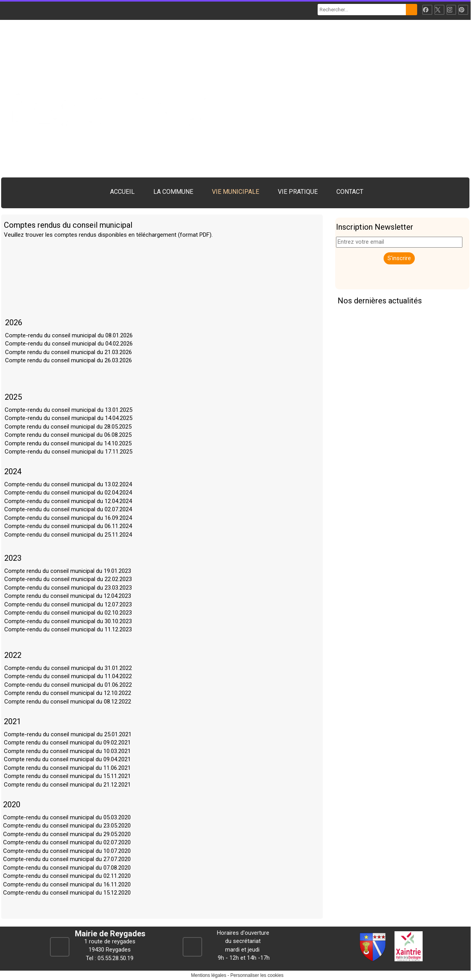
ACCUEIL (122, 192)
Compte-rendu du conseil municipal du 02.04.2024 (68, 493)
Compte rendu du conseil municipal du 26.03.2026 (68, 360)
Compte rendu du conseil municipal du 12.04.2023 (68, 596)
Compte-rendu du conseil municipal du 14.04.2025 (68, 418)
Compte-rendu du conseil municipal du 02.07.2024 (68, 509)
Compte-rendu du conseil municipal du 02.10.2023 (68, 613)
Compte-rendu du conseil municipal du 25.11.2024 (68, 535)
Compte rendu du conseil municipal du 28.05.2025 (68, 427)
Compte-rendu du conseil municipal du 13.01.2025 (68, 410)
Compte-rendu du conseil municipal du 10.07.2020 (67, 851)
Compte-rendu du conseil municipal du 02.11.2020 (67, 876)
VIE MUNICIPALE (235, 192)
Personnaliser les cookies (257, 975)
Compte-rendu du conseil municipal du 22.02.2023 (68, 579)
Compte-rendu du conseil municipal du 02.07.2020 (67, 842)
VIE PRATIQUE (298, 192)
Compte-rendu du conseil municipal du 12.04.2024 (68, 501)
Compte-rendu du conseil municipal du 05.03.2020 (67, 817)
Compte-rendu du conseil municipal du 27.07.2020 (67, 859)
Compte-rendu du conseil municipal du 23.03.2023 (68, 588)
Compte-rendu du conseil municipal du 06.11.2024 (68, 526)
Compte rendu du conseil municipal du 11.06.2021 (67, 768)
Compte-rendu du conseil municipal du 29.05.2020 (67, 834)
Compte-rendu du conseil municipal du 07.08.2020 (67, 868)
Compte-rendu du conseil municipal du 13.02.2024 (68, 484)
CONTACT (350, 192)
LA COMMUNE (173, 192)
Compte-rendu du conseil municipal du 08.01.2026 (69, 335)
